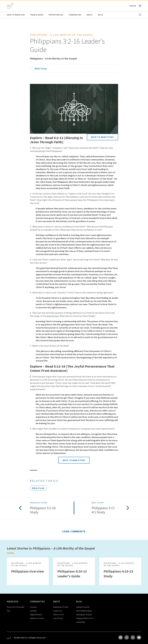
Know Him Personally (16, 607)
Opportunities (56, 15)
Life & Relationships (84, 611)
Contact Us (58, 611)
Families (33, 611)
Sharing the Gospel (84, 614)
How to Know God (16, 15)
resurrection (53, 316)
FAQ (8, 611)
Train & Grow (37, 15)
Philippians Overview (28, 571)
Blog (100, 15)
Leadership (81, 622)
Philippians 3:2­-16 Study (43, 510)
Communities (75, 15)
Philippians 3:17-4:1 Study (104, 510)
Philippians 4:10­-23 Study (118, 574)
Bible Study (41, 68)
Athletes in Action (37, 618)
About (90, 15)
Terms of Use (58, 614)
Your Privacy (58, 618)
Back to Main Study (102, 137)
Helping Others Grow (85, 618)
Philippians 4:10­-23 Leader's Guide (72, 574)
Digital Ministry (36, 614)
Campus (33, 607)
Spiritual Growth (83, 607)
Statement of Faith (61, 607)
